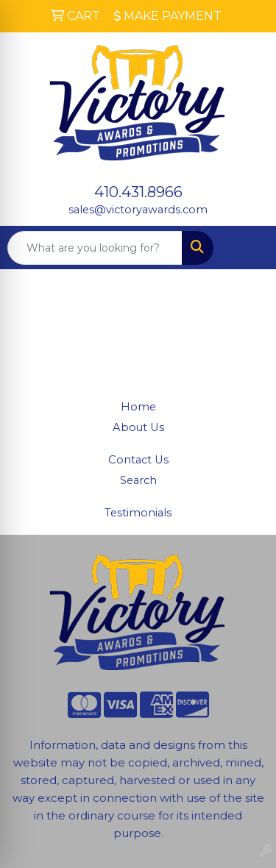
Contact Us (138, 460)
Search (138, 480)
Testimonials (138, 513)
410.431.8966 (138, 192)
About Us (138, 427)
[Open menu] (247, 248)
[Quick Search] (95, 248)
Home (138, 407)
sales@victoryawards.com (138, 210)
